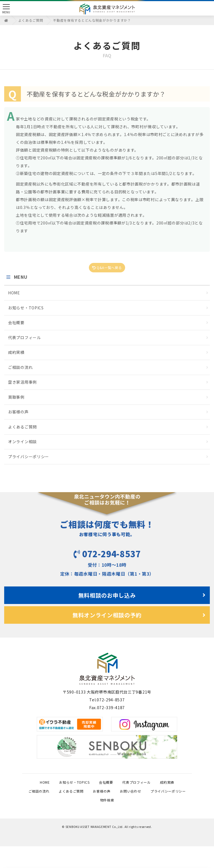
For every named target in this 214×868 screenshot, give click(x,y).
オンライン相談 (108, 442)
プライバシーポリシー (108, 457)
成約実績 (108, 353)
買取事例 (108, 398)
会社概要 (108, 323)
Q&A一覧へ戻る (107, 268)
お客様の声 (108, 412)
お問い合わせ (62, 821)
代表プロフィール (108, 338)
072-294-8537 (107, 550)
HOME (108, 293)
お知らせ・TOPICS (108, 308)
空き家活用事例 (108, 383)
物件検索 (155, 821)
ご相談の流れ (108, 368)
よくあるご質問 (108, 427)
